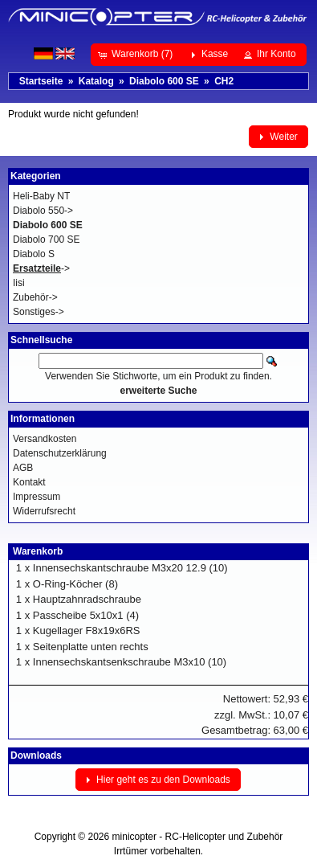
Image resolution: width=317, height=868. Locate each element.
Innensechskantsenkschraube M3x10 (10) (130, 662)
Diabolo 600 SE (164, 81)
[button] (137, 55)
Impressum (37, 497)
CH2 (224, 81)
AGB (23, 468)
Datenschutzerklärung (60, 453)
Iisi (19, 283)
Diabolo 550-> (43, 211)
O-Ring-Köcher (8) (75, 584)
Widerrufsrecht (44, 511)
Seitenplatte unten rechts (91, 647)
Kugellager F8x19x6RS (87, 631)
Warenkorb (38, 551)
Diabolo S (34, 254)
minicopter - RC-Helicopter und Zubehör (198, 837)
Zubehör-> (35, 297)
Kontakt (29, 482)
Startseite (41, 81)
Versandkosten (45, 439)
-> (41, 268)
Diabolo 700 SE (46, 240)
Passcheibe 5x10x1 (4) (86, 615)
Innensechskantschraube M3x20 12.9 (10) (130, 568)
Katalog (96, 81)
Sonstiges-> (39, 312)
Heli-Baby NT (41, 196)
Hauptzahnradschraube (87, 599)
